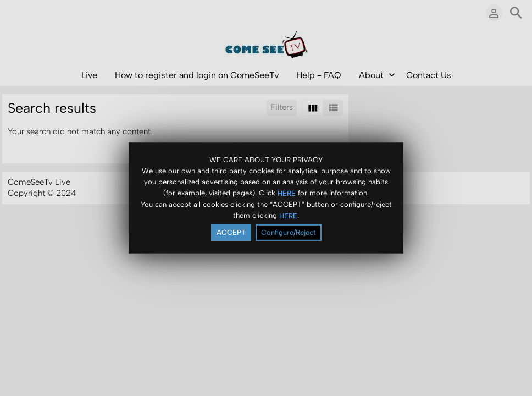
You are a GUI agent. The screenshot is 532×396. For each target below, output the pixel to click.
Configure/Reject (289, 233)
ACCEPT (231, 233)
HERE (287, 193)
